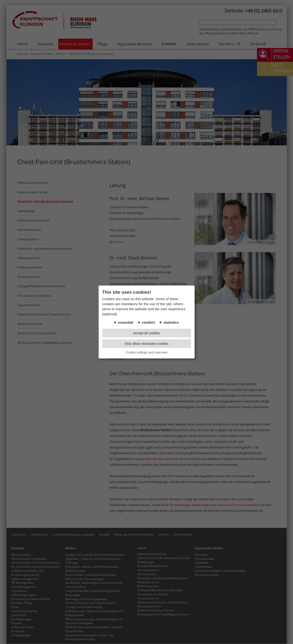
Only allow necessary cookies (147, 344)
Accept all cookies (146, 333)
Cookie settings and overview (146, 352)
